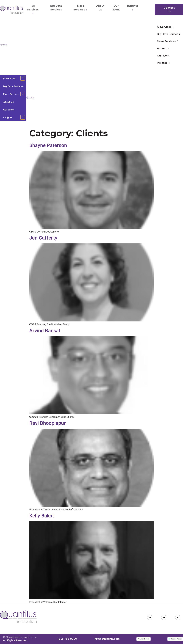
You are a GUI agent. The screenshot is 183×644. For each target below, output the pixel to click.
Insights (133, 8)
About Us (100, 8)
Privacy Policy (144, 639)
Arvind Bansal (45, 331)
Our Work (116, 8)
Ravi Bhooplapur (48, 423)
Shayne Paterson (48, 145)
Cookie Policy (176, 639)
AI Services (33, 10)
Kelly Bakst (42, 516)
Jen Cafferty (43, 238)
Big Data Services (56, 8)
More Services (81, 8)
